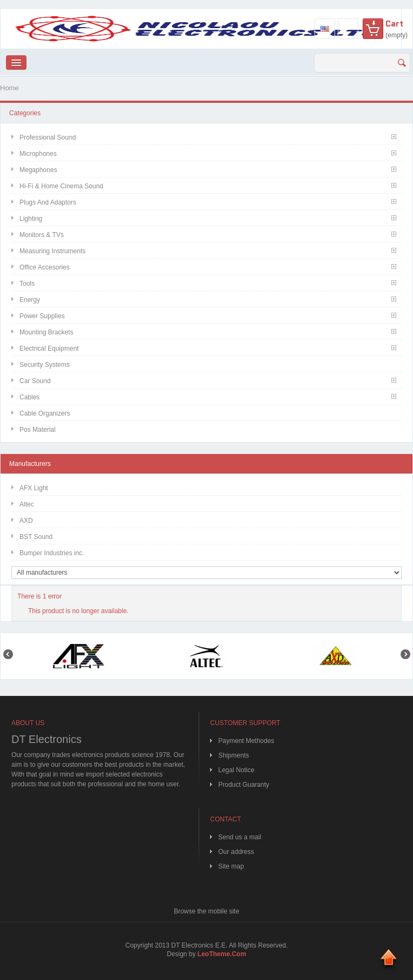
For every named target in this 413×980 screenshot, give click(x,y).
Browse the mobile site (206, 911)
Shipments (234, 755)
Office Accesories (44, 267)
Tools (27, 284)
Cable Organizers (45, 413)
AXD (26, 521)
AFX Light (34, 488)
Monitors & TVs (42, 235)
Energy (30, 300)
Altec (27, 504)
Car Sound (35, 381)
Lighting (31, 219)
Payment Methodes (246, 741)
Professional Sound (48, 137)
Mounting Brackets (46, 332)
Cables (29, 397)
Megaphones (38, 170)
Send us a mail (240, 837)
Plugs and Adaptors (48, 202)
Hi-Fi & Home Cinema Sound (61, 186)
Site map (231, 866)
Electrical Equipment (49, 348)
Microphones (38, 154)
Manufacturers (30, 464)
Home (9, 88)
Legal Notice (236, 770)
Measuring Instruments (53, 251)
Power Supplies (42, 316)
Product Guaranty (244, 785)
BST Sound (36, 537)
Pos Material (38, 430)
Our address (236, 852)
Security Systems (45, 365)
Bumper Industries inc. (52, 553)
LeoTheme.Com (222, 954)
